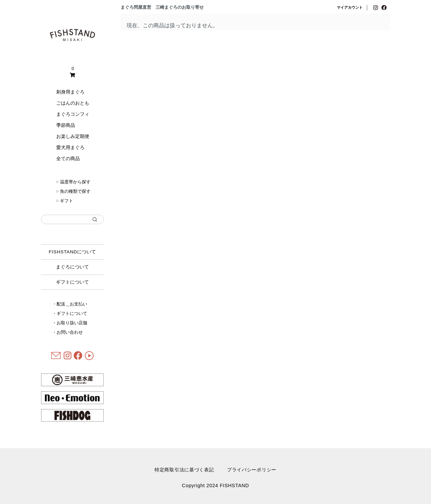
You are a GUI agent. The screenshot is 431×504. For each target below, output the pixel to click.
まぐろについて (72, 267)
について (73, 252)
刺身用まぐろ (70, 92)
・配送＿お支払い (70, 304)
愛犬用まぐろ (70, 147)
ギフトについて (72, 282)
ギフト (65, 201)
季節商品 (66, 125)
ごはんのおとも (73, 103)
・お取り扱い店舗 (70, 323)
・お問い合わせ (68, 332)
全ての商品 (68, 158)
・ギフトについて (70, 313)
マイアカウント (350, 7)
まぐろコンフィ (73, 114)
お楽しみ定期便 (73, 136)
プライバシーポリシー (252, 470)
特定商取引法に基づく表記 (184, 470)
